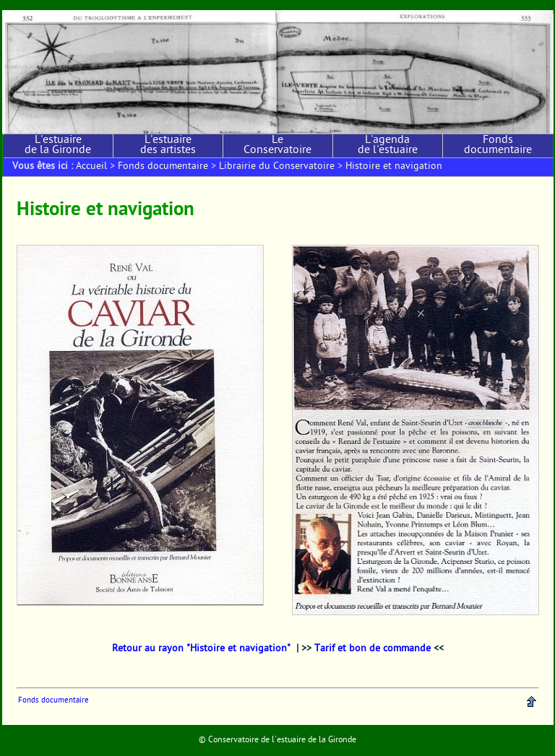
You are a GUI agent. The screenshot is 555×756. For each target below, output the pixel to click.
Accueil (91, 167)
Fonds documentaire (498, 146)
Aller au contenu (29, 5)
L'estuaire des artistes (168, 146)
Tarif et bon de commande (373, 649)
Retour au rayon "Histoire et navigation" (201, 649)
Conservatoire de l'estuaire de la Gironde (282, 740)
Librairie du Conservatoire (277, 167)
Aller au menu (81, 5)
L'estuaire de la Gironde (58, 146)
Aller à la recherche (138, 5)
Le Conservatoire (277, 146)
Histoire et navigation (394, 167)
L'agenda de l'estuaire (388, 146)
